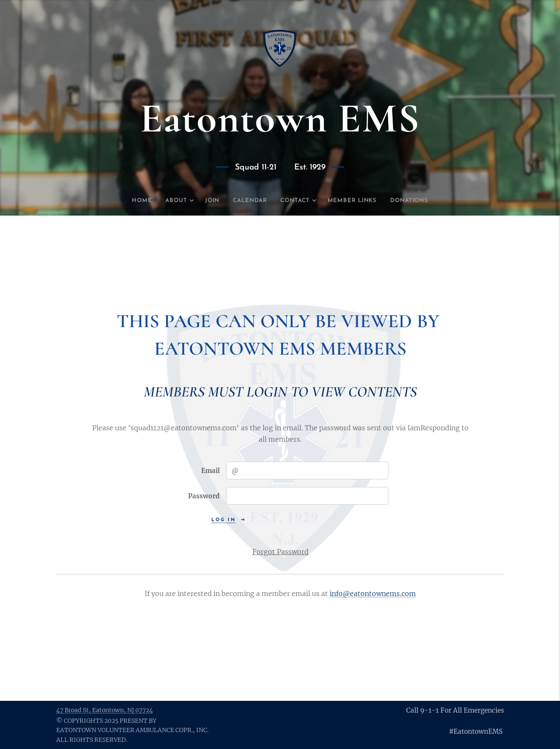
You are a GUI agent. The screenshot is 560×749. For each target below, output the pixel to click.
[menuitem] (131, 201)
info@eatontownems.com (373, 594)
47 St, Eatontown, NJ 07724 (105, 710)
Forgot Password (280, 552)
